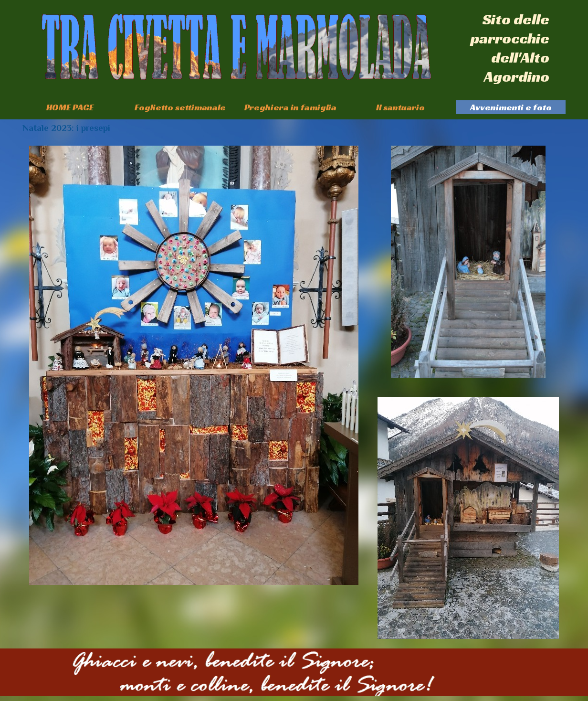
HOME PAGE (70, 107)
